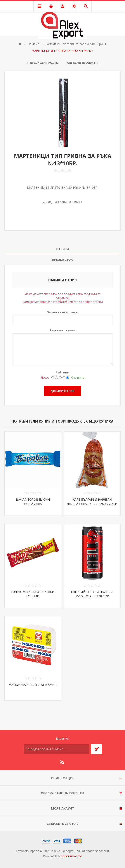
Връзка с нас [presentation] (62, 260)
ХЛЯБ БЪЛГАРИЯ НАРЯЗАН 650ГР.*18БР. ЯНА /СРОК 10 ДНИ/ (92, 502)
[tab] (62, 249)
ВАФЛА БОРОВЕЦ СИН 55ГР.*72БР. (33, 502)
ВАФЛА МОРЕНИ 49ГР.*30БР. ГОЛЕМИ (33, 594)
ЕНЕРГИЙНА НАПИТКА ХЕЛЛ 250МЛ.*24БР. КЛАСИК (92, 594)
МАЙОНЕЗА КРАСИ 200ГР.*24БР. (33, 685)
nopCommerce (71, 856)
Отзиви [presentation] (62, 249)
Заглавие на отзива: (63, 312)
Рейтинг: (62, 372)
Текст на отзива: (63, 330)
